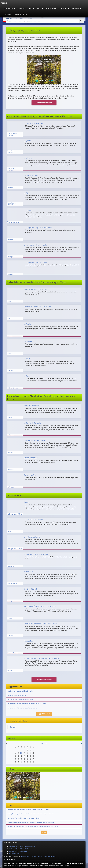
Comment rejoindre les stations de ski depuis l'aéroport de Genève (28, 810)
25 (15, 762)
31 (33, 762)
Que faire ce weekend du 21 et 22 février (20, 691)
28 (24, 762)
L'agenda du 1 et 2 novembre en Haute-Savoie (22, 708)
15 (27, 756)
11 (15, 756)
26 (18, 762)
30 (30, 762)
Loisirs (40, 9)
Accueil (9, 19)
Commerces (76, 9)
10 (33, 753)
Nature (22, 9)
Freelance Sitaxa (25, 856)
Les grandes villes (21, 14)
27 (21, 762)
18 (15, 759)
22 (27, 759)
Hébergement (51, 9)
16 (30, 756)
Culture (31, 9)
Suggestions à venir (44, 714)
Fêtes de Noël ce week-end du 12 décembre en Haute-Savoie (27, 704)
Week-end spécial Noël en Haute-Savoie (20, 700)
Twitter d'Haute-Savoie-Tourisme (19, 848)
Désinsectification (14, 853)
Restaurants (64, 9)
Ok (81, 21)
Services (8, 14)
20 (21, 759)
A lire (44, 832)
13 (21, 756)
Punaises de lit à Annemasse (18, 852)
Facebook (13, 727)
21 (24, 759)
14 (24, 756)
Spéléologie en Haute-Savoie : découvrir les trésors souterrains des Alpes (31, 822)
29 (27, 762)
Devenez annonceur (50, 856)
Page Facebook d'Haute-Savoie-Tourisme (22, 846)
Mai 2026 (44, 743)
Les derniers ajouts (15, 850)
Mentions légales (37, 856)
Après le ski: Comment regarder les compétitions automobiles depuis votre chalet (33, 827)
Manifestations (10, 9)
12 (18, 756)
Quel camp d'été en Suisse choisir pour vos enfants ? (24, 818)
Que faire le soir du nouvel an (17, 695)
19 (18, 759)
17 (33, 756)
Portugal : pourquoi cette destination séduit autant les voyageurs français (31, 814)
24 (33, 759)
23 (30, 759)
